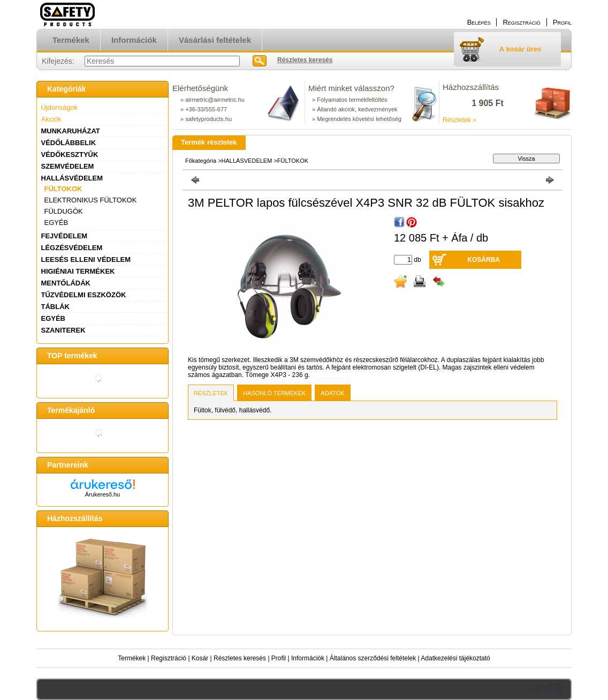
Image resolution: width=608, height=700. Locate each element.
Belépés (479, 22)
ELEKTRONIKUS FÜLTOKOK (91, 200)
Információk (308, 658)
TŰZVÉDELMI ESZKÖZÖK (84, 295)
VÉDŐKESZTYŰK (70, 155)
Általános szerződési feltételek (373, 658)
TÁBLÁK (55, 307)
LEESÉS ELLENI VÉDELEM (86, 259)
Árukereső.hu (102, 494)
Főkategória (201, 161)
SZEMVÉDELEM (68, 166)
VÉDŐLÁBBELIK (69, 143)
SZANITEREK (63, 330)
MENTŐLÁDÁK (66, 283)
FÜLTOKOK (63, 189)
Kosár (200, 658)
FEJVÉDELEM (64, 236)
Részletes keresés (240, 658)
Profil (279, 658)
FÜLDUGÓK (64, 211)
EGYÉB (56, 223)
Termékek (132, 658)
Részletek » (459, 120)
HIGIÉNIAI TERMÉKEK (78, 271)
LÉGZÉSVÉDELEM (72, 248)
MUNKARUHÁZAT (71, 131)
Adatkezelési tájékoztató (455, 658)
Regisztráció (169, 658)
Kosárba (484, 260)
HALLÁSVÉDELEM (72, 178)
